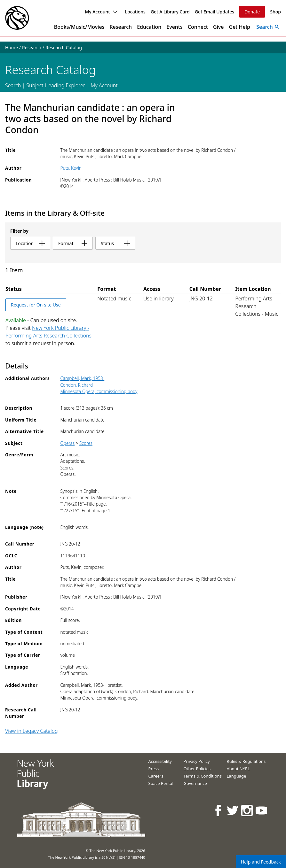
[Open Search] (268, 27)
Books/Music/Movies (79, 27)
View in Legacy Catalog (32, 731)
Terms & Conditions (203, 776)
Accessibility (160, 761)
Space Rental (161, 783)
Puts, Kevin (71, 168)
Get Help (240, 27)
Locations (135, 12)
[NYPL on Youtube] (262, 810)
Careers (156, 776)
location (30, 243)
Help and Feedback (261, 862)
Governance (195, 783)
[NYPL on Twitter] (233, 810)
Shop (275, 12)
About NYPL (238, 769)
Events (174, 27)
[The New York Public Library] (17, 18)
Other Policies (197, 769)
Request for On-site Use (36, 305)
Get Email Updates (214, 12)
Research (121, 27)
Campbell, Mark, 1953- (82, 378)
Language (237, 776)
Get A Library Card (170, 12)
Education (149, 27)
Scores (86, 443)
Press (154, 769)
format (73, 243)
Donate (252, 12)
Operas (67, 443)
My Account (101, 12)
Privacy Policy (197, 761)
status (115, 243)
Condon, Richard (76, 385)
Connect (198, 27)
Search (13, 85)
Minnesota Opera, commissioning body (99, 391)
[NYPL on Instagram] (247, 810)
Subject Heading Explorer (56, 85)
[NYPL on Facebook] (219, 810)
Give (218, 27)
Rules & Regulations (246, 761)
